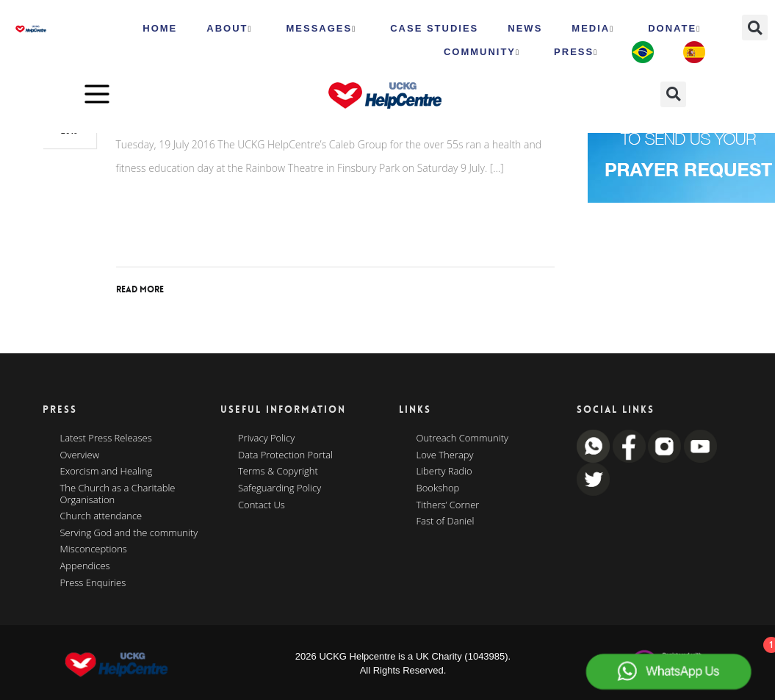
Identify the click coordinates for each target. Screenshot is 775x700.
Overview (80, 455)
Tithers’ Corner (448, 505)
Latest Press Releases (106, 439)
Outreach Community (463, 439)
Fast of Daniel (446, 522)
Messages (322, 29)
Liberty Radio (444, 472)
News (525, 28)
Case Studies (434, 28)
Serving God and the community (129, 533)
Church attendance (101, 516)
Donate (674, 29)
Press (576, 52)
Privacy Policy (266, 439)
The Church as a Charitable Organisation (118, 494)
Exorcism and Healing (107, 472)
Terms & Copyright (278, 472)
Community (482, 52)
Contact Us (262, 505)
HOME (160, 28)
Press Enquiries (93, 583)
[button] (755, 28)
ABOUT (229, 29)
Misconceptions (94, 549)
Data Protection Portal (285, 455)
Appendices (85, 566)
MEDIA (593, 29)
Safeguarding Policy (280, 488)
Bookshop (438, 488)
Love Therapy (445, 455)
